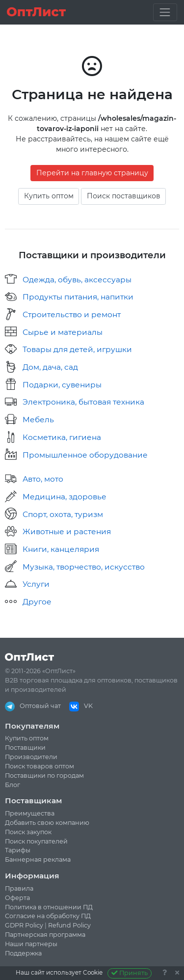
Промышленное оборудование (85, 455)
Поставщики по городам (44, 776)
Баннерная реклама (38, 859)
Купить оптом (49, 196)
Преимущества (30, 813)
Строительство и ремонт (72, 314)
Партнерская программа (45, 935)
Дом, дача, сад (50, 367)
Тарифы (18, 850)
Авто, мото (43, 479)
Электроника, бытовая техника (83, 402)
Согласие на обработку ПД (48, 916)
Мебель (38, 420)
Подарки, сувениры (62, 385)
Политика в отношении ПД (49, 907)
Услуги (36, 584)
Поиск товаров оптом (39, 766)
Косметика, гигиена (62, 437)
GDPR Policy (24, 925)
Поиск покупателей (36, 841)
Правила (19, 888)
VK (81, 706)
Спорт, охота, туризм (63, 514)
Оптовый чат (33, 706)
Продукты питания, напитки (78, 297)
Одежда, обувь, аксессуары (77, 280)
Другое (37, 602)
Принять (130, 973)
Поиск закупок (28, 832)
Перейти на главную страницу (92, 173)
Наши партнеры (31, 944)
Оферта (17, 898)
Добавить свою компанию (47, 823)
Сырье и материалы (63, 332)
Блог (13, 785)
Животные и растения (67, 531)
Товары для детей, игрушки (77, 349)
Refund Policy (69, 925)
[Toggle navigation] (165, 12)
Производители (31, 757)
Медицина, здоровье (65, 497)
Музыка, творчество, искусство (84, 567)
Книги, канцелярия (61, 549)
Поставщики (25, 748)
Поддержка (23, 953)
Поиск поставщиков (124, 196)
